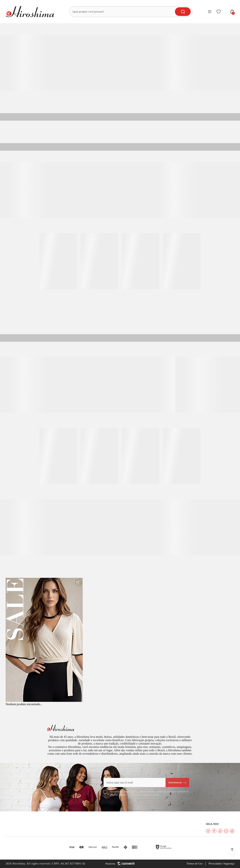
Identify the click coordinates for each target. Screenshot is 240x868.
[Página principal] (30, 12)
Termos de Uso (195, 864)
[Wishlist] (219, 12)
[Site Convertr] (120, 864)
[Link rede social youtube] (226, 831)
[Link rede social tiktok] (220, 831)
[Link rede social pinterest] (232, 831)
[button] (232, 850)
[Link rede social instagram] (208, 831)
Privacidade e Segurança (221, 864)
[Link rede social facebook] (214, 831)
